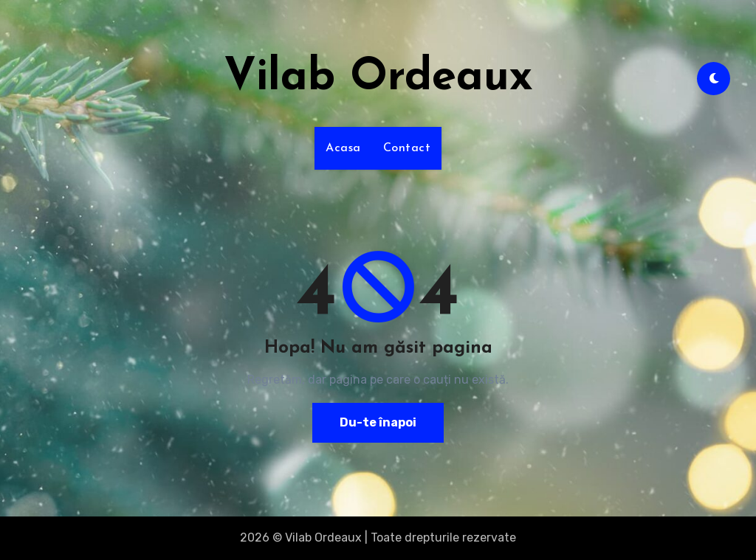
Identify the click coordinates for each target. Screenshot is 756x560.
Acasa (343, 148)
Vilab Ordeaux (378, 78)
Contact (407, 148)
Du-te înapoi (378, 422)
